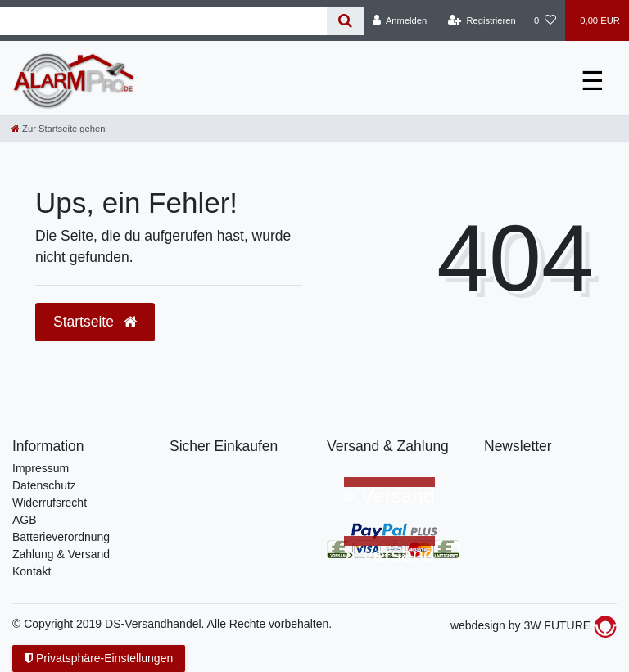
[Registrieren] (482, 20)
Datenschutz (44, 485)
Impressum (41, 468)
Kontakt (32, 571)
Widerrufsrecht (50, 503)
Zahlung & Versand (61, 554)
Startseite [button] (95, 322)
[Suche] (345, 21)
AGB (25, 520)
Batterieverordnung (61, 537)
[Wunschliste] (545, 20)
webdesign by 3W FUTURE (534, 625)
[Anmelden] (400, 20)
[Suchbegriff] (163, 21)
